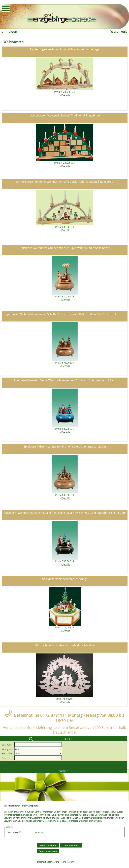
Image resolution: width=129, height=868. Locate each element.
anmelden (9, 32)
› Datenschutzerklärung (48, 862)
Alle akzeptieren (48, 845)
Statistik (39, 833)
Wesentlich (13, 833)
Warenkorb (119, 32)
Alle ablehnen (71, 845)
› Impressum (67, 862)
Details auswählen (48, 851)
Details (66, 95)
